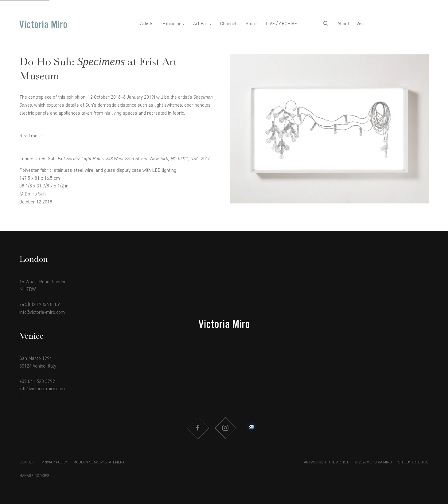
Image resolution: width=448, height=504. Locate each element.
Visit (361, 24)
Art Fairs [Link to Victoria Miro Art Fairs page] (202, 24)
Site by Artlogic (413, 463)
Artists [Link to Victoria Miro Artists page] (147, 24)
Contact (27, 463)
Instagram (225, 428)
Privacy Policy (55, 463)
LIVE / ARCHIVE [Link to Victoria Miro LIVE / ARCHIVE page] (281, 24)
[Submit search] (326, 24)
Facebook (198, 428)
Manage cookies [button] (34, 476)
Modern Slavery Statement (99, 463)
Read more (31, 136)
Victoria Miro (43, 24)
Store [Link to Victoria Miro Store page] (251, 24)
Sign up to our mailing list (251, 427)
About (343, 24)
